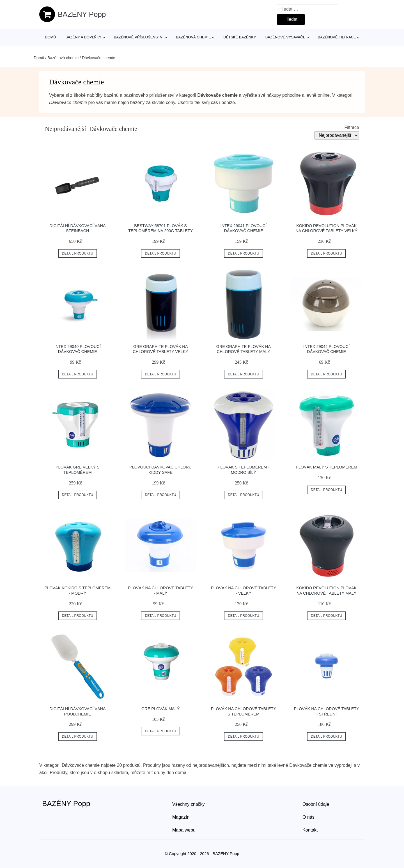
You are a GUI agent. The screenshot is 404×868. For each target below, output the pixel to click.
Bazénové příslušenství (139, 37)
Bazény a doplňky (83, 37)
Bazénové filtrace (337, 37)
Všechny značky (189, 804)
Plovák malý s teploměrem (326, 467)
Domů (50, 37)
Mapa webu (184, 830)
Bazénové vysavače (285, 37)
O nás (308, 817)
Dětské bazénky (240, 37)
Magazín (181, 817)
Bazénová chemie (193, 37)
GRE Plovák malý (160, 709)
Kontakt (310, 830)
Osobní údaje (316, 804)
